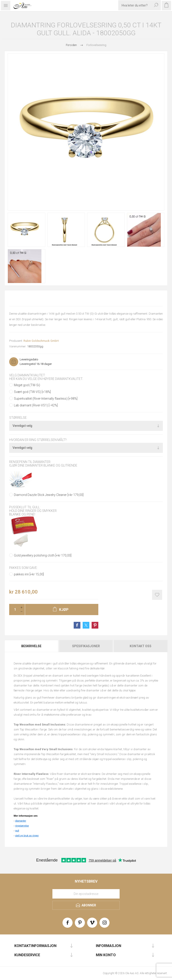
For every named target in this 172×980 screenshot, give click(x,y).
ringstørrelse (22, 826)
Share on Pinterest (95, 625)
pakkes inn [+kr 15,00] (29, 574)
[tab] (32, 646)
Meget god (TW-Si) (27, 385)
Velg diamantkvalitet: (27, 375)
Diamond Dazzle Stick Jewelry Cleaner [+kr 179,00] (49, 495)
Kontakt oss (141, 646)
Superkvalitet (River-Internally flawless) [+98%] (46, 399)
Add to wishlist (157, 595)
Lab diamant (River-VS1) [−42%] (36, 405)
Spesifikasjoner (86, 646)
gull (17, 831)
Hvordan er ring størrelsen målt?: (38, 440)
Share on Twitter (86, 625)
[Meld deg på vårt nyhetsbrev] (86, 894)
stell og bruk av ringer (27, 835)
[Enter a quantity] (14, 609)
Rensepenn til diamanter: (30, 462)
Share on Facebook (77, 625)
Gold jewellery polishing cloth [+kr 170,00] (43, 555)
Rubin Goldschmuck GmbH (41, 341)
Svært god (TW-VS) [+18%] (32, 392)
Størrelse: (18, 418)
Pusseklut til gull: (25, 507)
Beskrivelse (31, 646)
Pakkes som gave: (23, 568)
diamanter (21, 821)
